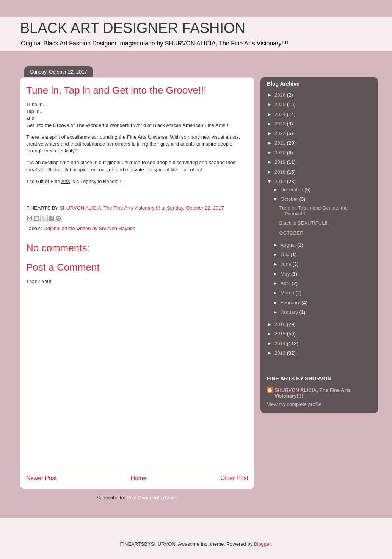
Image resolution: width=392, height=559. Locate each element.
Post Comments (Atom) (152, 498)
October (290, 199)
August (289, 245)
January (290, 312)
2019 (281, 162)
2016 (281, 324)
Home (139, 478)
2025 (281, 104)
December (293, 190)
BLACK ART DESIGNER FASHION (133, 28)
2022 (281, 133)
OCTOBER (291, 233)
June (287, 264)
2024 (281, 114)
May (286, 274)
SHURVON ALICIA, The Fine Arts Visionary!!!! (313, 393)
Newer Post (42, 478)
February (291, 303)
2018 (281, 172)
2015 (281, 334)
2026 (281, 95)
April (286, 283)
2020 (281, 153)
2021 (281, 143)
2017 (281, 181)
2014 (281, 344)
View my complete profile (294, 404)
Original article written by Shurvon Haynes (89, 228)
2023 (281, 124)
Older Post (234, 478)
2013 (281, 353)
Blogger (262, 544)
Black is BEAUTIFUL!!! (304, 223)
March (288, 293)
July (286, 254)
